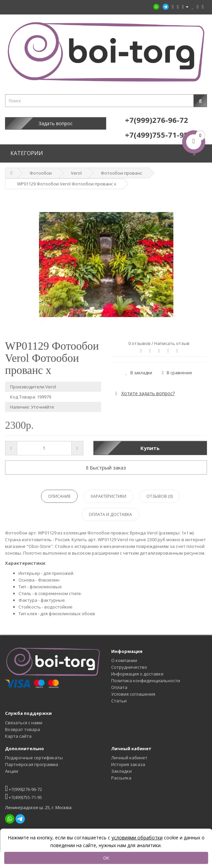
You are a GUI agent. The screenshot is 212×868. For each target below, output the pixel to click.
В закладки (139, 373)
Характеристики (109, 496)
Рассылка (121, 778)
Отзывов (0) (160, 496)
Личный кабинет (129, 758)
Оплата (119, 687)
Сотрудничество (129, 667)
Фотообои (41, 173)
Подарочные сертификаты (34, 758)
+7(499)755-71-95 (24, 796)
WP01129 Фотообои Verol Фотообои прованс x (67, 184)
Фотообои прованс (121, 173)
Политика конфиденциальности (146, 681)
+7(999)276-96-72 (24, 788)
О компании (124, 660)
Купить (150, 448)
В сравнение (177, 373)
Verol (76, 173)
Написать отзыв (172, 343)
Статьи (119, 701)
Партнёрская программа (32, 764)
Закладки (121, 771)
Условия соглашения (133, 694)
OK (106, 858)
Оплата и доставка (110, 514)
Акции (12, 771)
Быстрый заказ (106, 467)
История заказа (128, 764)
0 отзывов (139, 343)
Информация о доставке (137, 674)
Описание (59, 496)
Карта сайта (18, 736)
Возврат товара (23, 729)
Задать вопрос (56, 123)
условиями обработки (137, 838)
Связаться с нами (24, 723)
